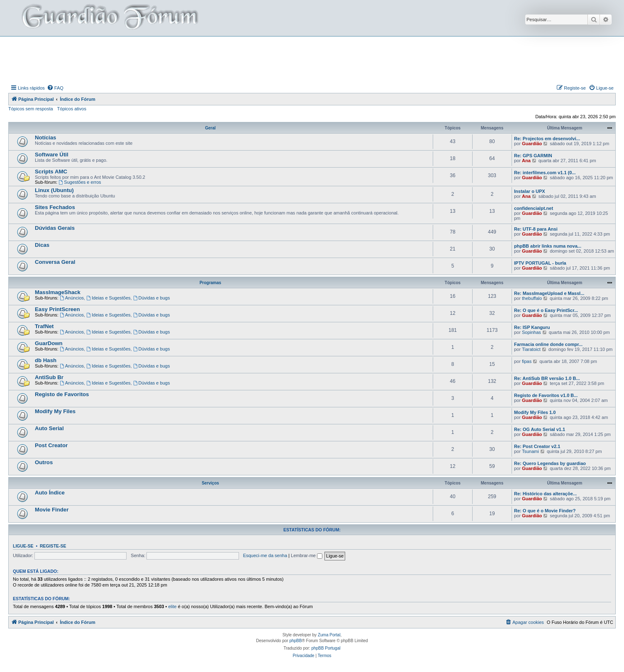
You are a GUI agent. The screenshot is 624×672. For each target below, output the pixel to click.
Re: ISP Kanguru (532, 327)
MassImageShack (58, 292)
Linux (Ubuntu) (54, 190)
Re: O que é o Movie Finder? (545, 511)
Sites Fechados (55, 207)
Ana (526, 161)
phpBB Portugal (326, 648)
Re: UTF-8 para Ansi (536, 229)
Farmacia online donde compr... (548, 344)
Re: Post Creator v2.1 (537, 446)
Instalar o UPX (530, 191)
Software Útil (52, 155)
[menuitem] (55, 88)
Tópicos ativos (72, 109)
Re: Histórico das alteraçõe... (545, 494)
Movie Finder (52, 510)
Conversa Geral (55, 262)
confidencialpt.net (534, 208)
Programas (210, 283)
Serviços (210, 483)
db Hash (46, 360)
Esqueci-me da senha (265, 555)
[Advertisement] (312, 59)
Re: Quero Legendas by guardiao (550, 463)
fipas (527, 361)
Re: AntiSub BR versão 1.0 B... (547, 378)
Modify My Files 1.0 (535, 412)
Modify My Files (55, 411)
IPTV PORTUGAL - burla (540, 263)
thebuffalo (532, 298)
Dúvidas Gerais (55, 228)
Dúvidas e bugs (152, 298)
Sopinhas (531, 332)
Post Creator (51, 445)
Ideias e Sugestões (108, 298)
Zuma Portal (329, 635)
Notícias (45, 138)
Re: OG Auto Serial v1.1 (540, 429)
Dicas (42, 245)
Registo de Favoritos (62, 394)
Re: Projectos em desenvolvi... (547, 139)
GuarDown (49, 343)
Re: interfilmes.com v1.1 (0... (545, 173)
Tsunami (530, 451)
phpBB (295, 641)
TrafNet (44, 326)
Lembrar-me (307, 555)
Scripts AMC (51, 172)
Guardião (532, 144)
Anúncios (72, 298)
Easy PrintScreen (57, 309)
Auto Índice (50, 493)
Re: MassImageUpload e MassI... (549, 293)
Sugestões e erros (80, 182)
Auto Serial (49, 428)
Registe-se (53, 546)
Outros (44, 462)
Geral (210, 128)
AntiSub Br (49, 377)
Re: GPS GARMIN (533, 156)
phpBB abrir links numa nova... (548, 246)
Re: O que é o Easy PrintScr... (546, 310)
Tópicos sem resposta (31, 109)
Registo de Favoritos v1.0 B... (546, 395)
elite (172, 606)
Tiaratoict (531, 349)
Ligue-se (23, 546)
